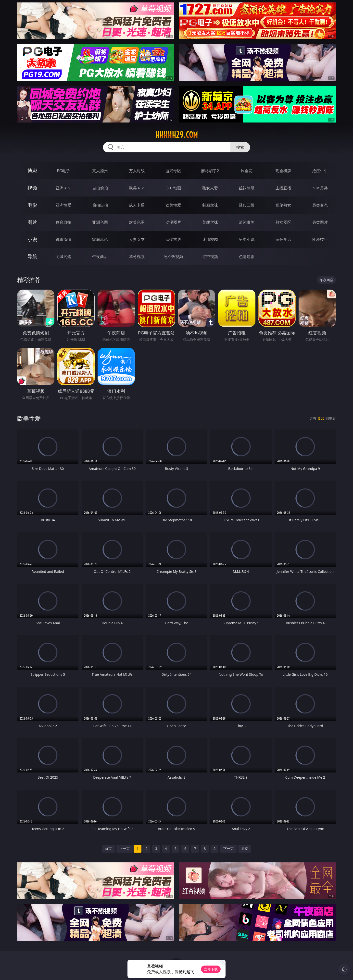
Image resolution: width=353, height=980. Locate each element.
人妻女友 (137, 239)
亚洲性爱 (63, 205)
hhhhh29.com (176, 135)
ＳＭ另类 (320, 188)
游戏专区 (173, 171)
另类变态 (320, 205)
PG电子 (63, 171)
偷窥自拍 (63, 222)
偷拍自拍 (100, 205)
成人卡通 (137, 205)
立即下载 (211, 969)
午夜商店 (100, 257)
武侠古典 (173, 239)
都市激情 (63, 239)
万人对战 (137, 171)
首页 (108, 849)
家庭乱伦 (100, 239)
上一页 (125, 849)
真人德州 (100, 171)
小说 (32, 239)
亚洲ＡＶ (63, 188)
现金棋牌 (283, 171)
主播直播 (283, 188)
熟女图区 (283, 222)
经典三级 (247, 205)
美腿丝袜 (210, 222)
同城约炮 (63, 257)
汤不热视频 (173, 257)
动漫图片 (173, 222)
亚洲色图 (100, 222)
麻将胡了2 (210, 171)
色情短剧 (247, 257)
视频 (32, 188)
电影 (32, 205)
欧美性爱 (173, 205)
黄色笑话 (283, 239)
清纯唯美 (247, 222)
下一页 (228, 849)
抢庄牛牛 (320, 171)
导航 (32, 256)
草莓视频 (137, 257)
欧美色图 (137, 222)
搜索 (240, 147)
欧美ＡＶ (137, 188)
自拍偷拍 (100, 188)
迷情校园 (210, 239)
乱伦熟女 (283, 205)
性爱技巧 (320, 239)
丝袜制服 (247, 188)
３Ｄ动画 (173, 188)
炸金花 (247, 171)
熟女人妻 (210, 188)
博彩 (32, 171)
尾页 (245, 849)
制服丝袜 (210, 205)
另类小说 (247, 239)
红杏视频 (210, 257)
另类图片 (320, 222)
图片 (32, 222)
